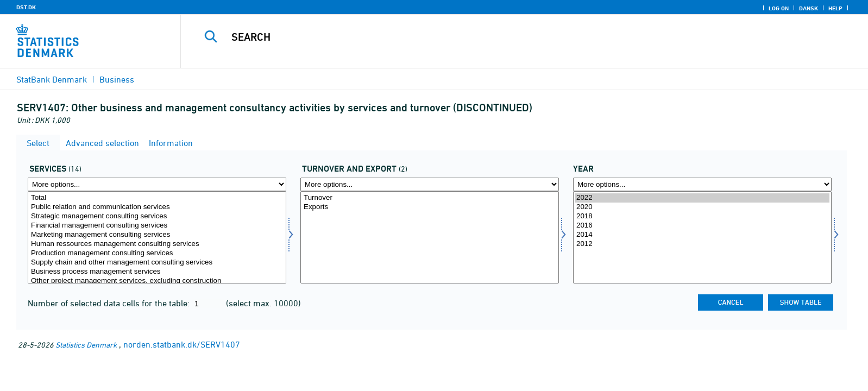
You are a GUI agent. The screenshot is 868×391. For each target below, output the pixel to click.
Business (117, 79)
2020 (702, 207)
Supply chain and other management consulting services (157, 263)
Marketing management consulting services (157, 235)
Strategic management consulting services (157, 216)
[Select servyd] (157, 237)
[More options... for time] (702, 184)
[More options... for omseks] (430, 184)
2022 (702, 198)
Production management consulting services (157, 253)
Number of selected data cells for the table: (110, 303)
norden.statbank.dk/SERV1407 (182, 344)
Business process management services (157, 272)
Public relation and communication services (157, 207)
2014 (702, 235)
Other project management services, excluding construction (157, 281)
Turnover (430, 198)
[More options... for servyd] (157, 184)
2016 (702, 226)
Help (835, 8)
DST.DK (26, 7)
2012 (702, 244)
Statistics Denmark (86, 345)
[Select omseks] (430, 237)
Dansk (809, 8)
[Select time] (702, 237)
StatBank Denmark (52, 79)
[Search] (498, 37)
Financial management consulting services (157, 226)
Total (157, 198)
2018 (702, 216)
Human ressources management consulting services (157, 244)
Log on (779, 8)
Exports (430, 207)
